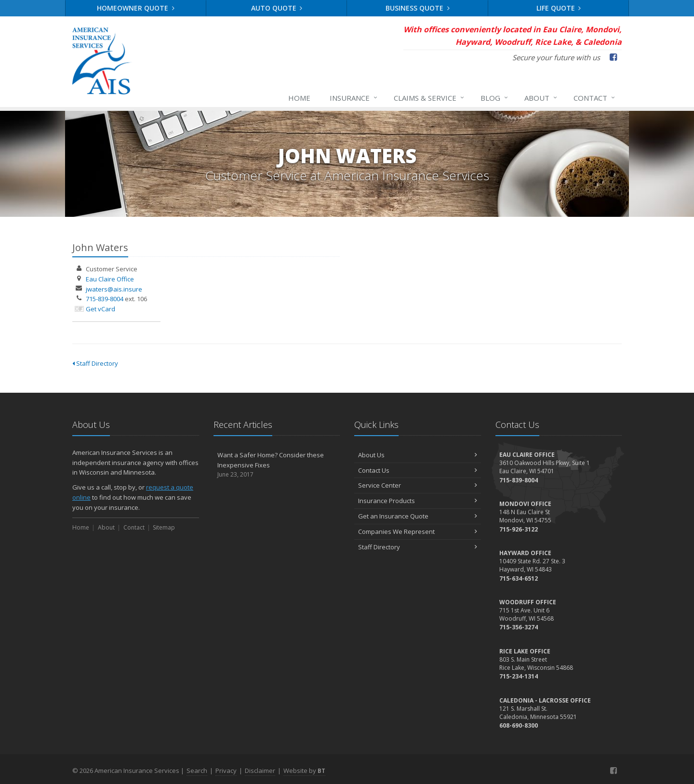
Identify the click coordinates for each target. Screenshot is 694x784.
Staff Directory (95, 363)
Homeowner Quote (136, 8)
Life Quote (559, 8)
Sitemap (164, 527)
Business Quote (418, 8)
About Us (418, 455)
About (541, 98)
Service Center (418, 485)
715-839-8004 (105, 299)
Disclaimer (260, 771)
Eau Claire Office (110, 279)
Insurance (354, 98)
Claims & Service (429, 98)
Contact (595, 98)
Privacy (226, 771)
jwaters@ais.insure (114, 289)
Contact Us (418, 470)
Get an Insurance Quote (418, 516)
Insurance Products (418, 501)
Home (299, 98)
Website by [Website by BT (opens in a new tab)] (304, 771)
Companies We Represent (418, 532)
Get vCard (100, 309)
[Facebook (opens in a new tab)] (613, 57)
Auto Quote (277, 8)
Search (197, 771)
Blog (495, 98)
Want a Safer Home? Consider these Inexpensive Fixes (277, 465)
